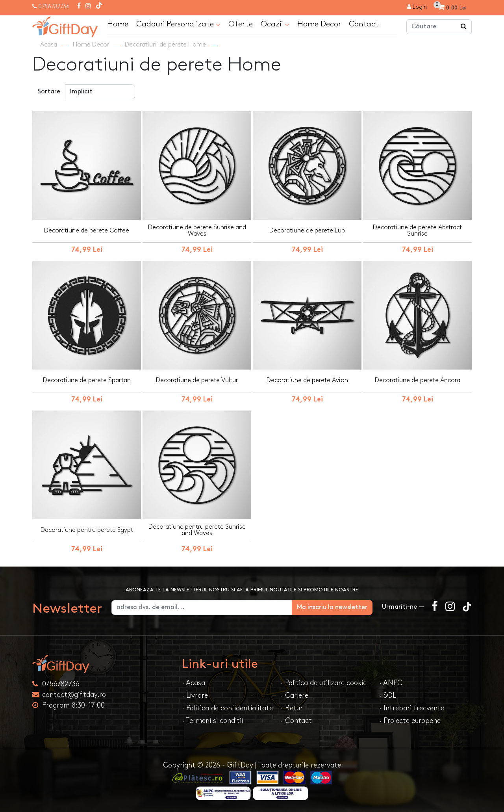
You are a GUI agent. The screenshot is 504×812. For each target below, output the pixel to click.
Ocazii (275, 24)
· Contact (296, 721)
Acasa (49, 45)
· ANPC (391, 683)
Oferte (241, 24)
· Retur (292, 708)
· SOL (388, 696)
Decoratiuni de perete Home (165, 45)
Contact (364, 24)
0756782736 (54, 7)
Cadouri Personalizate (178, 24)
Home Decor (319, 24)
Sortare (49, 92)
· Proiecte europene (410, 721)
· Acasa (194, 683)
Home (118, 24)
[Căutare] (464, 27)
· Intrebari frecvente (412, 708)
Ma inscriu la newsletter (332, 607)
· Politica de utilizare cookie (324, 683)
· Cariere (295, 696)
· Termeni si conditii (212, 721)
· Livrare (195, 696)
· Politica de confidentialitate (227, 708)
